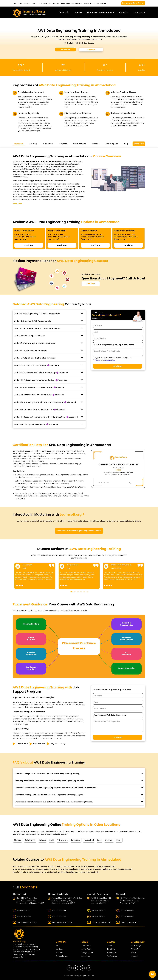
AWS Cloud (86, 946)
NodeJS (134, 956)
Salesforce (86, 956)
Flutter (134, 953)
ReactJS (134, 949)
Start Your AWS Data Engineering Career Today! (79, 531)
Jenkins (110, 946)
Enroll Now (66, 50)
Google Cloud (87, 953)
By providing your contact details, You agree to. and (113, 359)
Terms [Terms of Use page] (98, 360)
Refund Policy (62, 956)
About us (60, 953)
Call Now (91, 50)
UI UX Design (136, 946)
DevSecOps (112, 956)
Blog (58, 945)
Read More (17, 204)
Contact (59, 949)
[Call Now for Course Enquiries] (91, 284)
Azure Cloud (87, 949)
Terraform (111, 949)
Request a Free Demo (133, 3)
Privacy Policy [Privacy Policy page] (109, 360)
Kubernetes (112, 953)
